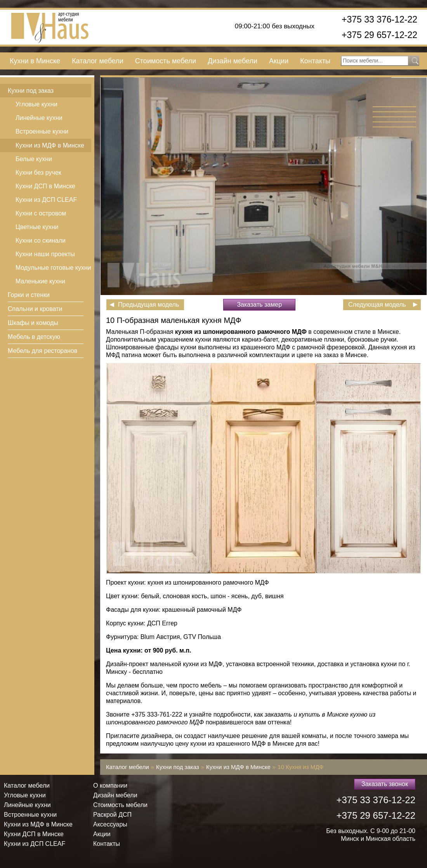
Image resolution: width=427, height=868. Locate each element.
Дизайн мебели (233, 61)
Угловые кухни (36, 104)
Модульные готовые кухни (53, 268)
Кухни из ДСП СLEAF (46, 200)
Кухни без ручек (38, 173)
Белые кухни (34, 159)
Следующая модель (377, 305)
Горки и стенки (29, 295)
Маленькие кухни (40, 281)
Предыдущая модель (148, 305)
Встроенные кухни (42, 131)
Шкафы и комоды (33, 323)
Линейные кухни (39, 118)
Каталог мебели (98, 61)
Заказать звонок (385, 784)
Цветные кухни (37, 227)
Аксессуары (110, 824)
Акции (279, 61)
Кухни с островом (41, 213)
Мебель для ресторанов (43, 351)
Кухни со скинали (41, 240)
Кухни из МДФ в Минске (50, 145)
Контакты (315, 61)
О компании (110, 786)
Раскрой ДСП (112, 815)
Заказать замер (259, 305)
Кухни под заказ (31, 91)
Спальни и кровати (35, 309)
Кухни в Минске (35, 61)
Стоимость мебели (166, 61)
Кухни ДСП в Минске (45, 186)
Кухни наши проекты (45, 254)
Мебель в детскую (34, 337)
